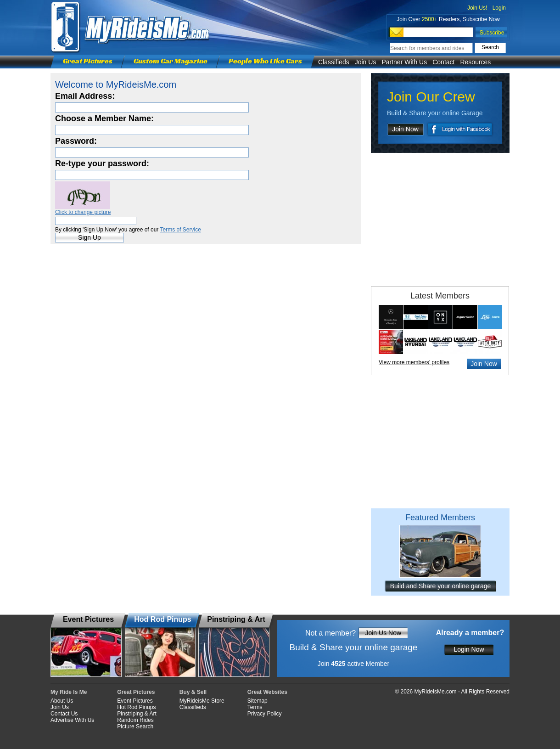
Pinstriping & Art (137, 714)
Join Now (405, 129)
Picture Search (135, 726)
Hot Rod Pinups (136, 707)
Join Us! (477, 8)
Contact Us (64, 714)
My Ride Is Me (69, 692)
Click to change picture (83, 212)
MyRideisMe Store (202, 701)
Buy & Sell (193, 692)
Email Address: (85, 96)
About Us (62, 701)
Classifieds (334, 62)
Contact (443, 62)
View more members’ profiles (414, 362)
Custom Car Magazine (171, 61)
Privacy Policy (265, 714)
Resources (475, 62)
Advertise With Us (72, 720)
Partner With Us (404, 62)
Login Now (469, 649)
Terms (255, 707)
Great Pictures (88, 61)
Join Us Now (383, 633)
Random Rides (135, 720)
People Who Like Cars (265, 61)
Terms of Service (180, 230)
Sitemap (258, 701)
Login (499, 8)
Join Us (366, 62)
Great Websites (267, 692)
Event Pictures (135, 701)
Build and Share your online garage (441, 586)
